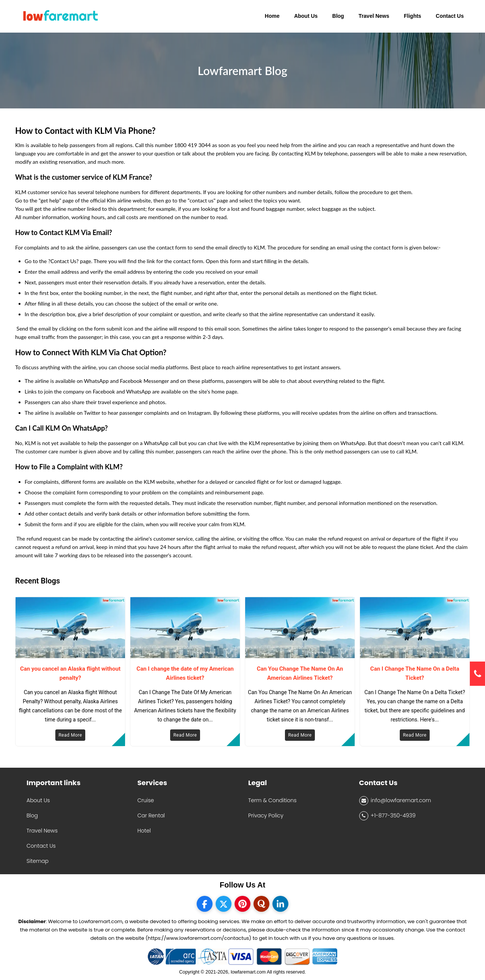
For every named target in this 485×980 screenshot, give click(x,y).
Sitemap (38, 861)
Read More (70, 735)
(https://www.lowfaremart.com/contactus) (198, 938)
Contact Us (41, 846)
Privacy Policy (266, 815)
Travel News (42, 831)
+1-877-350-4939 (387, 816)
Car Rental (151, 815)
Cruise (146, 800)
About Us (38, 800)
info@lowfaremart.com (395, 801)
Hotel (144, 831)
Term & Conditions (272, 800)
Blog (32, 815)
